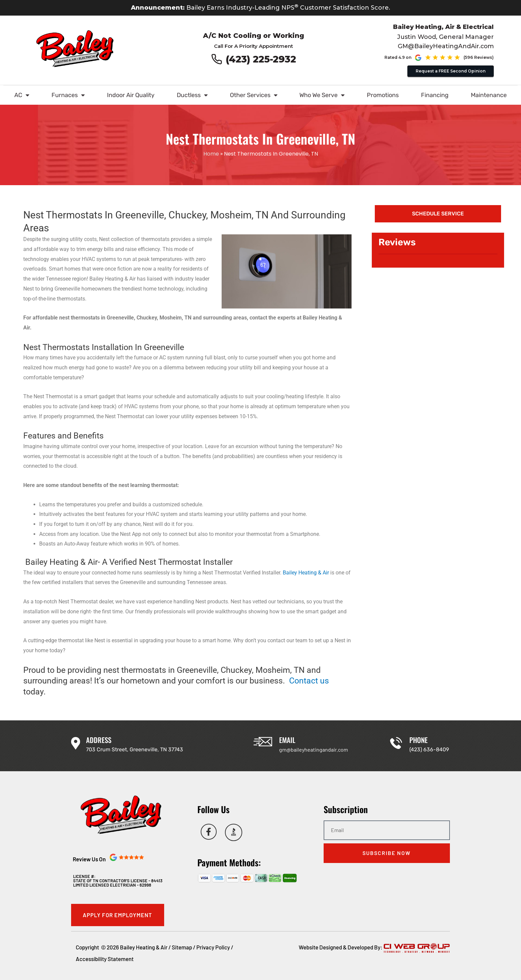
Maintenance (489, 95)
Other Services (254, 95)
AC (22, 95)
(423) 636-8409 (429, 749)
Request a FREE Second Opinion (451, 71)
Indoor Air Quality (131, 95)
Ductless (192, 95)
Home (211, 154)
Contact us (309, 681)
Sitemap (182, 947)
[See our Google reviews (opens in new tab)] (455, 58)
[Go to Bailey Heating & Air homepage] (75, 49)
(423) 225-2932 (261, 59)
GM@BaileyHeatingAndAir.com (445, 46)
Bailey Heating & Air (306, 573)
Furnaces (68, 95)
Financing (435, 95)
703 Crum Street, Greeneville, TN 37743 (135, 749)
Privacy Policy (213, 947)
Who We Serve (322, 95)
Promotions (383, 95)
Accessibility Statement (105, 959)
